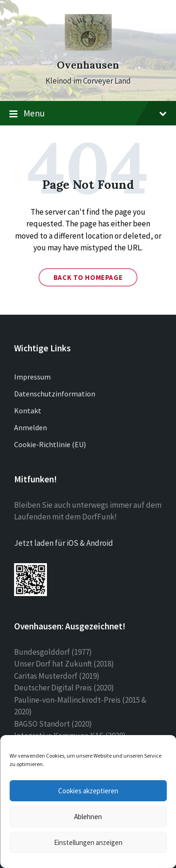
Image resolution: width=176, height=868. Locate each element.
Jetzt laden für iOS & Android (64, 543)
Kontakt (28, 411)
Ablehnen (88, 817)
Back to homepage (88, 277)
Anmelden (31, 427)
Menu (88, 114)
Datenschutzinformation (55, 394)
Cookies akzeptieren (88, 791)
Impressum (32, 377)
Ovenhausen (88, 65)
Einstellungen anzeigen (88, 842)
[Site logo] (88, 48)
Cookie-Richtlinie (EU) (50, 444)
